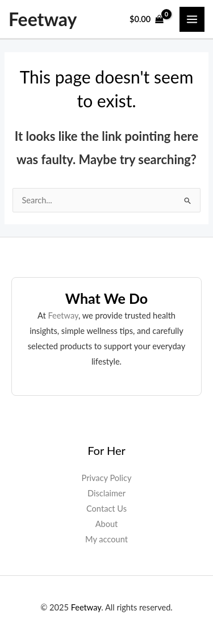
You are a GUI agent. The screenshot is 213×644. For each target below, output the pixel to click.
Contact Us (106, 509)
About (107, 524)
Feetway (43, 19)
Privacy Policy (107, 478)
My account (106, 539)
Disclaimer (106, 493)
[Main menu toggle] (192, 19)
